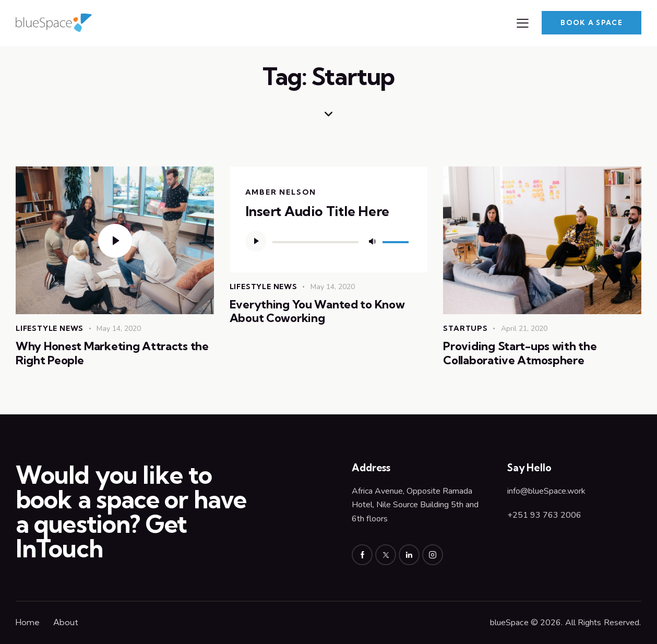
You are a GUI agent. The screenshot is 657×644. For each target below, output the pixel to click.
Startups (465, 328)
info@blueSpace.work (546, 491)
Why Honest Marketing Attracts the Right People (112, 353)
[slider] (315, 242)
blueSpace (509, 623)
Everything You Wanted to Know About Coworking (317, 311)
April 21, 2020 (524, 329)
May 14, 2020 (119, 329)
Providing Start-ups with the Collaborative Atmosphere (520, 353)
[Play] (256, 241)
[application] (329, 241)
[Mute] (372, 241)
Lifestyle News (50, 328)
